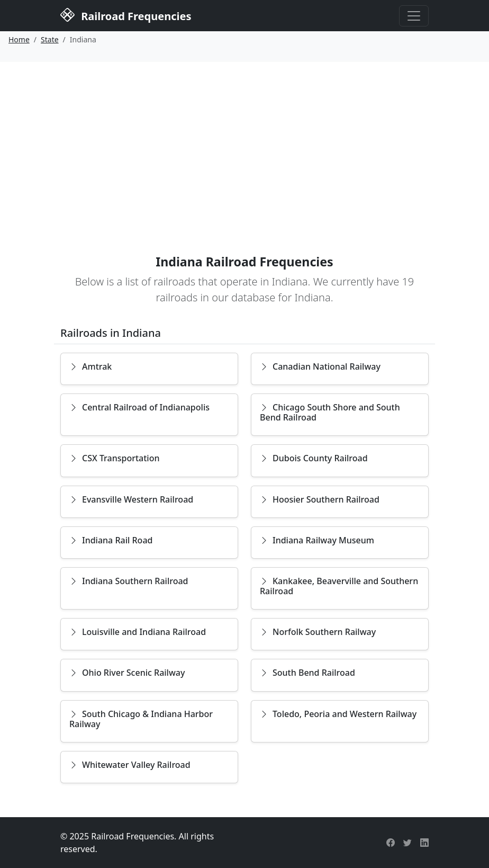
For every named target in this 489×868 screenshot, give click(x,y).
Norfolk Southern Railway (318, 632)
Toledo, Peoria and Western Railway (338, 714)
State (50, 39)
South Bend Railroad (307, 673)
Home (19, 39)
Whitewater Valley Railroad (130, 765)
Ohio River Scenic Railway (127, 673)
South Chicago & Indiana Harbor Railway (141, 719)
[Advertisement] (245, 141)
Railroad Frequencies (126, 15)
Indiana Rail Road (111, 540)
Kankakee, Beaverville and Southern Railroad (339, 586)
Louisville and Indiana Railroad (138, 632)
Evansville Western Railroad (131, 499)
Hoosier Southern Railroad (320, 499)
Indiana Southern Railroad (129, 581)
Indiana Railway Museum (317, 540)
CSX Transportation (115, 458)
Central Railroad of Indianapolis (139, 407)
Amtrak (90, 366)
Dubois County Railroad (314, 458)
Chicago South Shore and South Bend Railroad (330, 412)
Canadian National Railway (320, 366)
